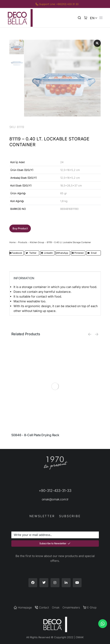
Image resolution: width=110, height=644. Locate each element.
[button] (20, 228)
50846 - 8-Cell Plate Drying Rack (35, 435)
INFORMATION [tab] (24, 278)
